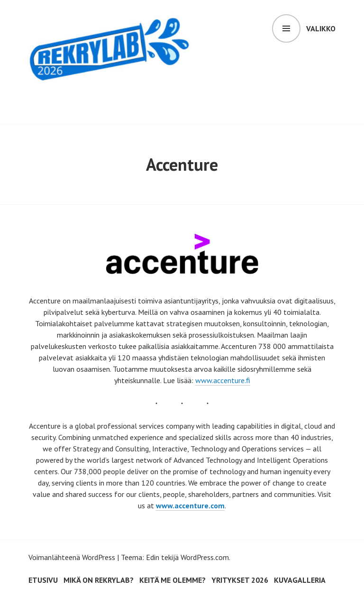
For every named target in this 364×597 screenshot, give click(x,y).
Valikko (321, 28)
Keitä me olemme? (173, 580)
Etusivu (43, 580)
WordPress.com (205, 557)
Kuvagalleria (300, 580)
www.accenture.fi (223, 380)
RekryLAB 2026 (89, 98)
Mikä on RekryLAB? (99, 580)
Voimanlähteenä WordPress (72, 557)
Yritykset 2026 (240, 580)
